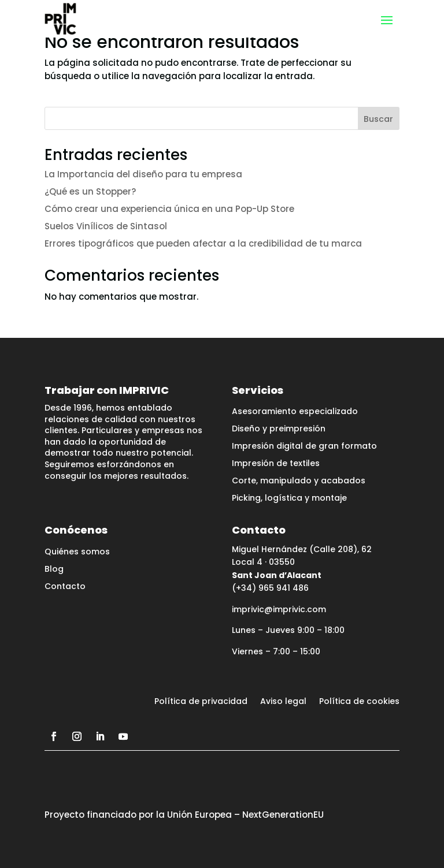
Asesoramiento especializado (295, 412)
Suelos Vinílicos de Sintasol (106, 226)
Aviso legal (283, 702)
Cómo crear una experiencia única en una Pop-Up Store (169, 209)
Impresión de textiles (276, 464)
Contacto (65, 587)
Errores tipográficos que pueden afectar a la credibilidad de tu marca (203, 243)
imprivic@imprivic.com (279, 609)
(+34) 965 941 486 (270, 588)
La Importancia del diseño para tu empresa (143, 174)
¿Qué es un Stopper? (90, 191)
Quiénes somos (77, 552)
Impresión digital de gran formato (304, 447)
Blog (54, 570)
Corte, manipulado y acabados (299, 481)
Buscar (378, 119)
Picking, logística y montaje (289, 499)
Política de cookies (359, 702)
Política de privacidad (201, 702)
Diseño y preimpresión (279, 429)
